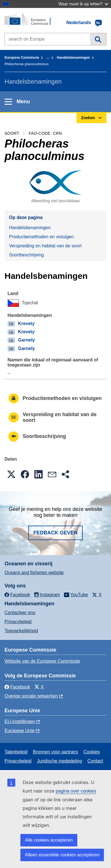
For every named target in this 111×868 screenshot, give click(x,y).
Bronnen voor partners (55, 752)
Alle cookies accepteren (49, 840)
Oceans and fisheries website (34, 573)
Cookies (92, 752)
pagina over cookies (76, 791)
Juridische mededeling (59, 761)
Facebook (17, 687)
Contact (95, 761)
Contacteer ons (20, 613)
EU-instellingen (20, 721)
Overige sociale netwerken (31, 696)
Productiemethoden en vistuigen (41, 237)
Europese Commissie (22, 58)
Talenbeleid (16, 752)
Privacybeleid (18, 622)
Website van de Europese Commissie (42, 661)
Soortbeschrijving (26, 255)
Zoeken (98, 39)
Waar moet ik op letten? (83, 4)
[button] (11, 474)
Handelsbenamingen (73, 58)
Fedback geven (55, 533)
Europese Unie (20, 731)
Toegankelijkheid (21, 631)
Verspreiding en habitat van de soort (45, 246)
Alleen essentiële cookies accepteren (62, 855)
